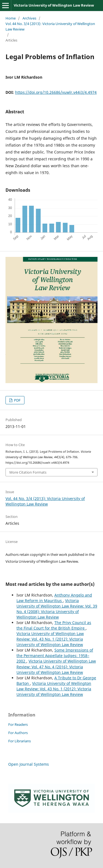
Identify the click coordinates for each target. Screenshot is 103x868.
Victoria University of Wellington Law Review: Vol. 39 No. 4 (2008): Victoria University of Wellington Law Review (57, 609)
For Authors (18, 733)
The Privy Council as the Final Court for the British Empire (54, 625)
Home (11, 18)
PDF (17, 400)
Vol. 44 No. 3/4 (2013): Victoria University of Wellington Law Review (50, 26)
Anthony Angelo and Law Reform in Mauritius (54, 598)
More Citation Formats (28, 472)
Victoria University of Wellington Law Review (54, 5)
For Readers (18, 724)
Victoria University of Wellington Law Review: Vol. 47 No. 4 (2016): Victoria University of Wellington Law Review (56, 667)
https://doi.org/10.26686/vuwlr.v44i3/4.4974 (56, 92)
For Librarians (20, 741)
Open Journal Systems (29, 764)
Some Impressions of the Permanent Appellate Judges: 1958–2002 (55, 656)
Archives (29, 18)
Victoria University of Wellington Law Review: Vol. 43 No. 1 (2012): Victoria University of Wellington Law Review (50, 639)
